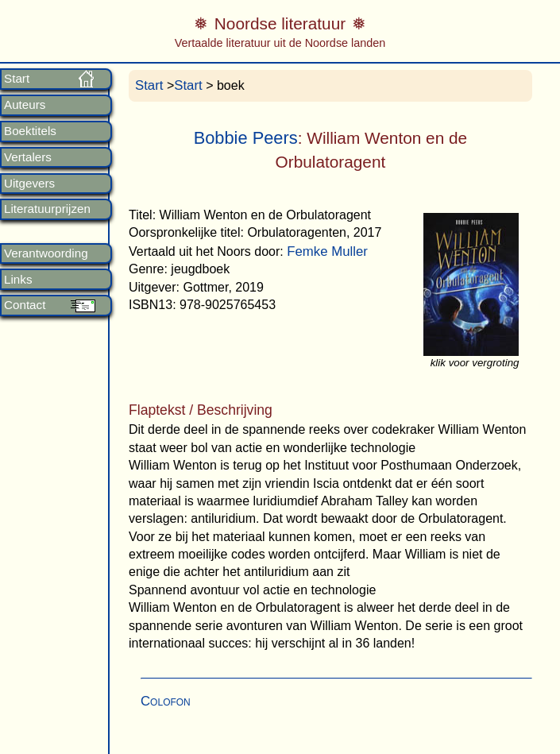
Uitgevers (29, 184)
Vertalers (28, 157)
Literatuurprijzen (47, 209)
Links (18, 280)
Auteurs (25, 105)
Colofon (166, 701)
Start (17, 79)
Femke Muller (327, 251)
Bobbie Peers (246, 138)
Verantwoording (46, 253)
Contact (25, 305)
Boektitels (30, 131)
